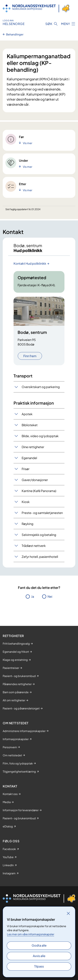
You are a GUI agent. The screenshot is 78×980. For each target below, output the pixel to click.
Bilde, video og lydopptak (40, 436)
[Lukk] (68, 913)
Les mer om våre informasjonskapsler (31, 934)
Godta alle (39, 945)
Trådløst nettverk (34, 546)
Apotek (27, 414)
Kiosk (26, 502)
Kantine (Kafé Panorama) (39, 491)
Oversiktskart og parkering (41, 387)
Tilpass (39, 966)
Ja (33, 596)
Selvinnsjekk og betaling (39, 535)
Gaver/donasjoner (35, 480)
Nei (50, 596)
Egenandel (29, 458)
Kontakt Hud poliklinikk (30, 263)
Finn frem (30, 356)
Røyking (27, 524)
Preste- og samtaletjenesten (42, 513)
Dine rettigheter (33, 447)
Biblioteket (30, 425)
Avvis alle (39, 956)
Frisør (26, 469)
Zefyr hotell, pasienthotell (40, 557)
